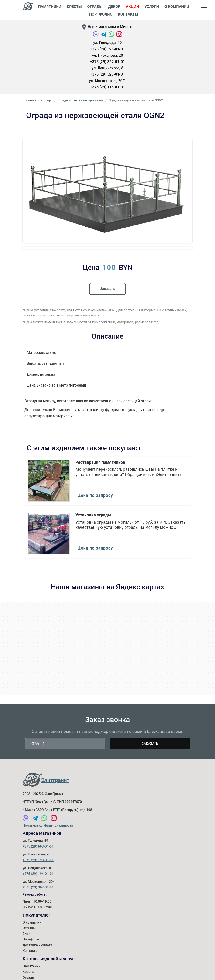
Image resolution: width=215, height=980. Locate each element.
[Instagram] (119, 36)
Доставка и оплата (38, 971)
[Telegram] (104, 36)
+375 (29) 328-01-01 (107, 74)
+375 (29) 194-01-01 (38, 899)
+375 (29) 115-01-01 (107, 87)
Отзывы (29, 954)
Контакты (128, 14)
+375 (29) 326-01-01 (107, 49)
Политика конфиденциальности (48, 851)
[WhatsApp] (112, 36)
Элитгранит (55, 805)
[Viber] (96, 36)
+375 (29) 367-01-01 (38, 913)
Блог (26, 959)
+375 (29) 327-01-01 (107, 62)
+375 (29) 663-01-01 (38, 872)
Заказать (107, 313)
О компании (32, 948)
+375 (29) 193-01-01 (38, 886)
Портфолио (31, 965)
